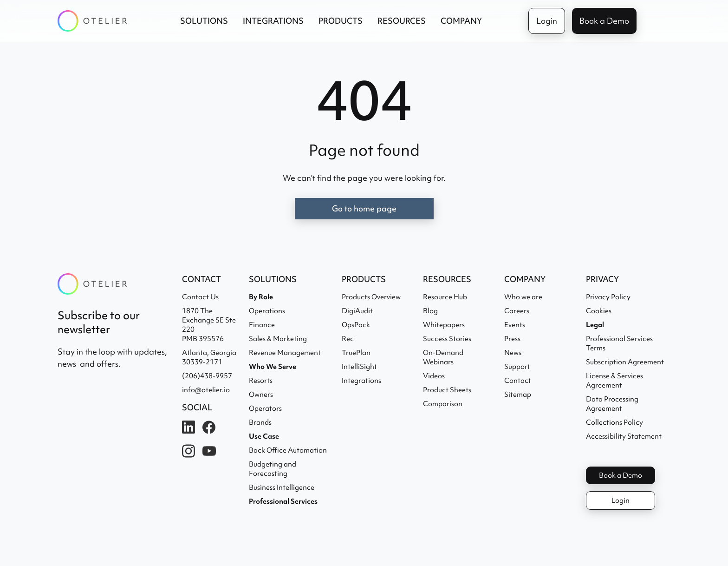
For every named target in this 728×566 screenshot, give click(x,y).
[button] (204, 21)
